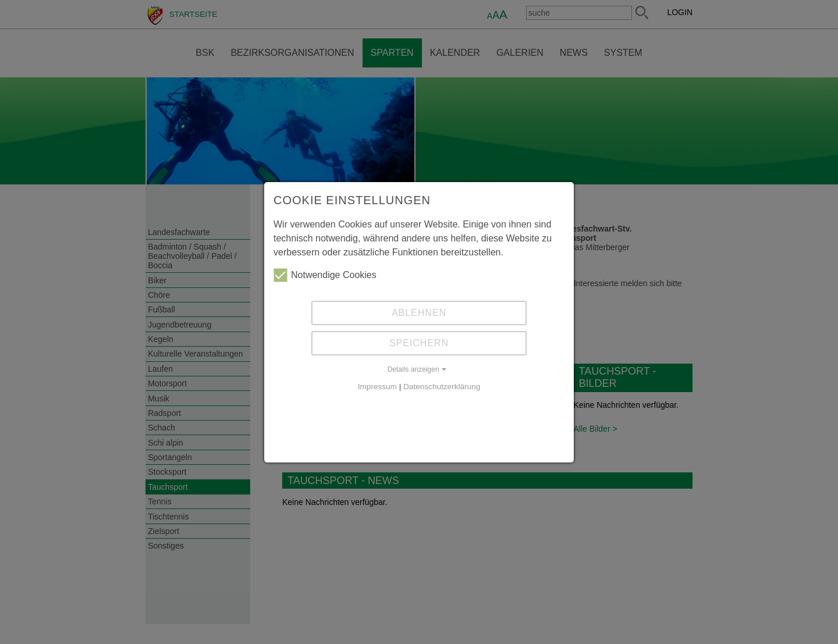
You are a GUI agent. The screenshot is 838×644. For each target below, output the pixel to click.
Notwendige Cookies (325, 275)
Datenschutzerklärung (442, 387)
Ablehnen (419, 313)
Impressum (377, 387)
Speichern (419, 343)
